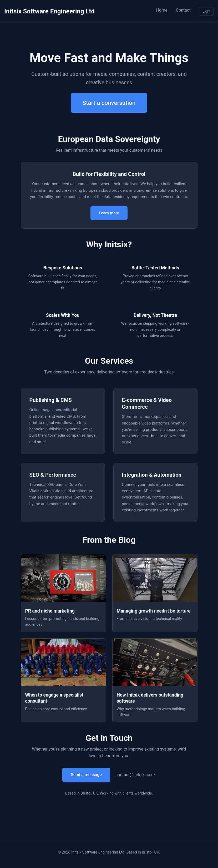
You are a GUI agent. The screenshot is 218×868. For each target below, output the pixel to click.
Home (162, 10)
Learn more (109, 213)
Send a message (86, 775)
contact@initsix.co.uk (136, 775)
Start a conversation (109, 103)
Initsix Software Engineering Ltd (49, 11)
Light (206, 11)
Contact (183, 10)
